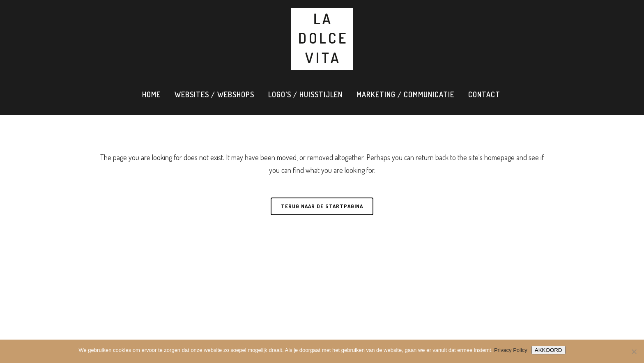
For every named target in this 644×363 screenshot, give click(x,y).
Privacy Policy (511, 350)
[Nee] (634, 352)
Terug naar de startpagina (322, 206)
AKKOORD (549, 350)
